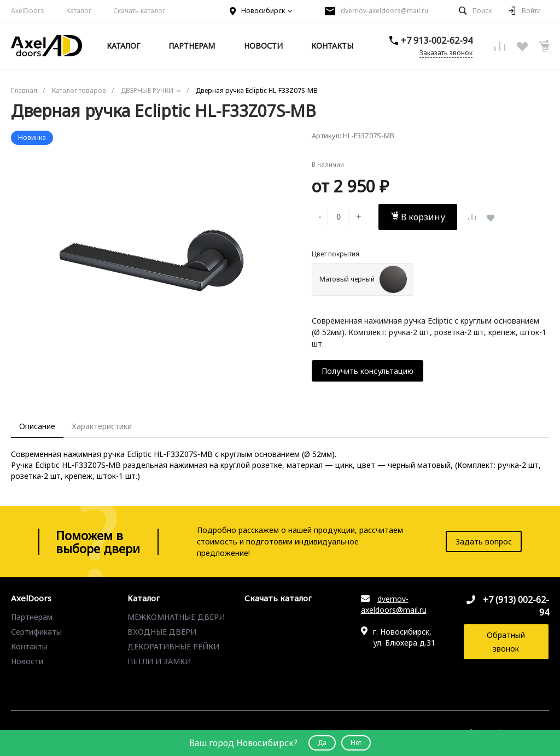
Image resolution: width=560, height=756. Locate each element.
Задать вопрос (484, 541)
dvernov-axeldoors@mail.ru (384, 11)
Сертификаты (36, 632)
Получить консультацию (367, 371)
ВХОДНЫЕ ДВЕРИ (162, 632)
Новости (27, 661)
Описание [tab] (37, 426)
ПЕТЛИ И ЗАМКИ (159, 661)
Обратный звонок (506, 642)
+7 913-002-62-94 (437, 40)
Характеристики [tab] (102, 426)
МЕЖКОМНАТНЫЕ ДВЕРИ (176, 617)
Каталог (79, 11)
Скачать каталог (139, 11)
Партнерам (32, 617)
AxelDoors (28, 11)
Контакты (29, 646)
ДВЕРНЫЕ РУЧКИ (160, 676)
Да (322, 743)
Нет (356, 743)
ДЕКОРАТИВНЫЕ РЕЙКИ (173, 646)
